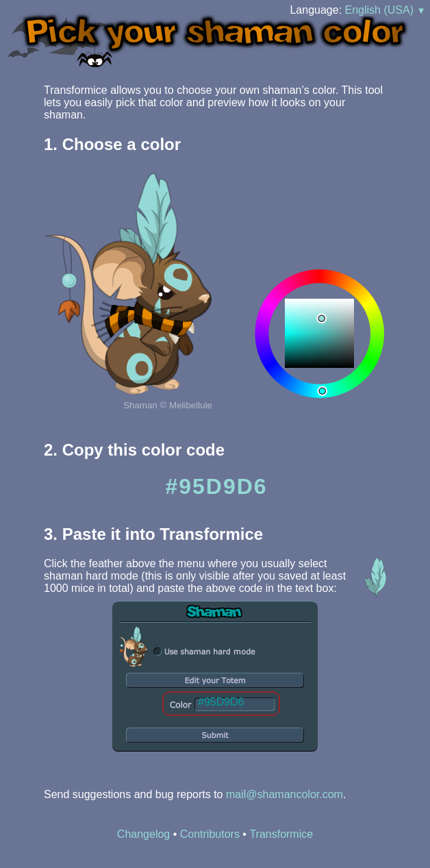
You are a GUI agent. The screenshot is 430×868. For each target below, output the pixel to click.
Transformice (281, 834)
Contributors (210, 834)
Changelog (143, 834)
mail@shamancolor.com (284, 794)
